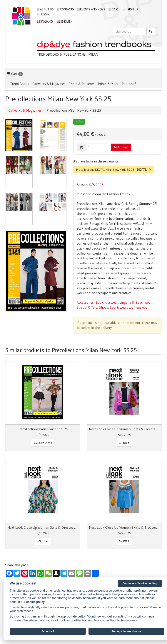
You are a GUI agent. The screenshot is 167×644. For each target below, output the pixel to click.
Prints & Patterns (82, 84)
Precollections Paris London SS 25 (43, 429)
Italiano (45, 22)
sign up (131, 9)
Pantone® (129, 84)
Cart (15, 74)
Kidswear (111, 302)
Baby (99, 302)
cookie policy (35, 602)
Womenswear (139, 307)
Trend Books (20, 84)
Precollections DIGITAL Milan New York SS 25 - (114, 170)
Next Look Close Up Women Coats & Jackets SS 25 (124, 429)
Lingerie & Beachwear (136, 302)
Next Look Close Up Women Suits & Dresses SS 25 (43, 527)
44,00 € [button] (43, 443)
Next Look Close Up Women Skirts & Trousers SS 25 (124, 527)
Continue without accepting (140, 583)
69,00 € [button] (124, 443)
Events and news (91, 9)
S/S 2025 (96, 185)
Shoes (104, 307)
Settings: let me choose (126, 631)
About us (45, 9)
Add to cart (121, 147)
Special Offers (87, 307)
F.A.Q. (114, 9)
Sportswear (118, 307)
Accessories (85, 302)
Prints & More (108, 84)
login (43, 14)
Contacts (65, 9)
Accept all (48, 631)
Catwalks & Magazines (49, 84)
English (65, 22)
